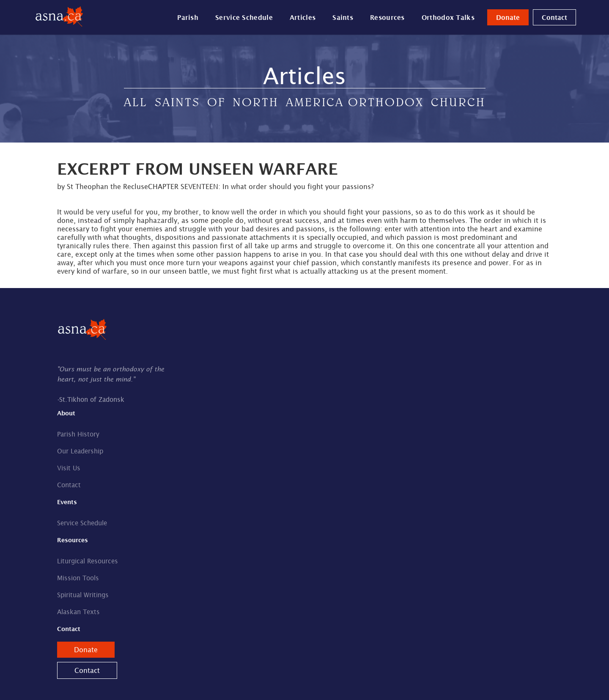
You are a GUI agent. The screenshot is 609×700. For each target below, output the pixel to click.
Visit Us (69, 468)
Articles (303, 17)
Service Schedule (244, 17)
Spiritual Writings (83, 595)
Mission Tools (78, 578)
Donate (508, 17)
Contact (554, 17)
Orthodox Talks (448, 17)
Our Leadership (80, 451)
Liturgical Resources (88, 561)
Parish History (78, 434)
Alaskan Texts (78, 612)
